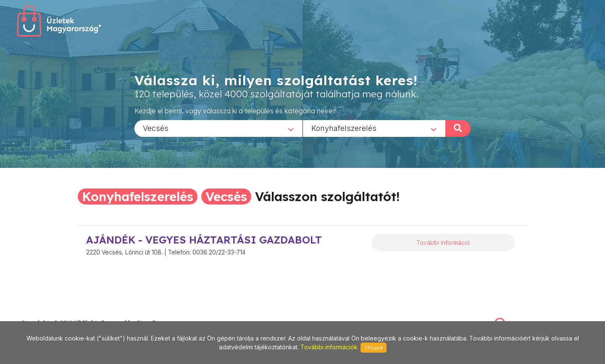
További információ (443, 242)
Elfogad (374, 348)
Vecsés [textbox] (156, 128)
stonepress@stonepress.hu (55, 314)
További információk (329, 347)
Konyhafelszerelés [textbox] (344, 128)
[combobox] (218, 128)
